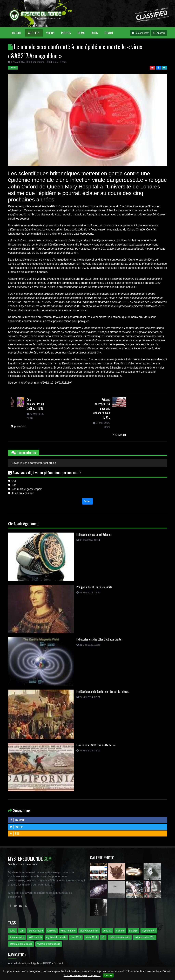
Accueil (18, 33)
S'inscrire (159, 33)
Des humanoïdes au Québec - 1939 (35, 404)
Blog (95, 33)
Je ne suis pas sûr (22, 493)
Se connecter (140, 33)
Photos (66, 33)
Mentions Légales (30, 963)
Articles (34, 33)
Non (14, 485)
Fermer (108, 975)
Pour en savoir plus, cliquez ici (82, 975)
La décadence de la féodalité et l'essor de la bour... (103, 692)
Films (81, 33)
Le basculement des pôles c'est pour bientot (99, 639)
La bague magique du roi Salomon (94, 535)
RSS (15, 834)
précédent (18, 426)
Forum (109, 33)
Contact (58, 963)
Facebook (17, 820)
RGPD (47, 963)
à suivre (119, 435)
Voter (87, 501)
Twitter (16, 827)
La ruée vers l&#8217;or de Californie (96, 745)
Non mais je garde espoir (27, 489)
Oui (14, 481)
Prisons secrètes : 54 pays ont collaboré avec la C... (102, 408)
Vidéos (50, 33)
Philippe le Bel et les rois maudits (94, 587)
